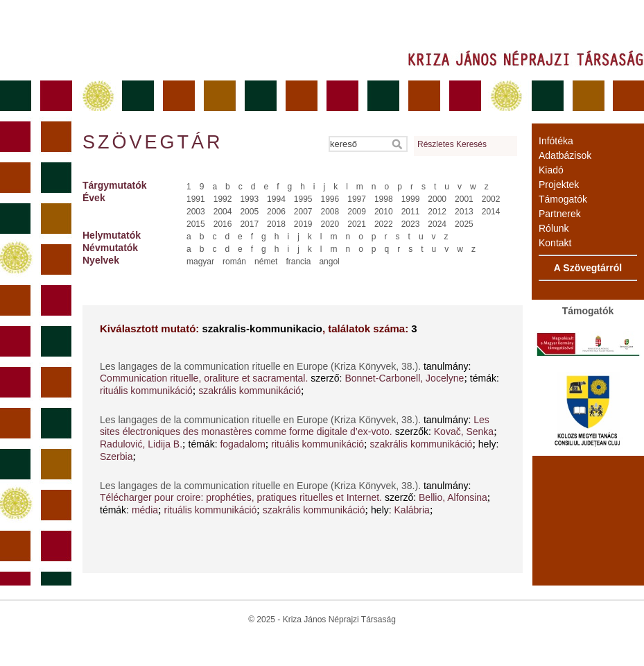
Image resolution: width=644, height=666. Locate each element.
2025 (464, 224)
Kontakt (555, 243)
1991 (196, 199)
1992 (223, 199)
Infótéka (556, 141)
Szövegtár (152, 142)
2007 (303, 212)
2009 (357, 212)
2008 (330, 212)
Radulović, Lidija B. (141, 444)
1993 (249, 199)
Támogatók (563, 199)
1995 (303, 199)
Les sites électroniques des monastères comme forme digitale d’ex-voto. (295, 426)
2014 (491, 212)
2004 (223, 212)
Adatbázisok (565, 155)
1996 (330, 199)
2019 (303, 224)
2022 (384, 224)
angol (329, 262)
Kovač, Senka (464, 432)
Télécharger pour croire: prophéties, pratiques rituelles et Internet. (241, 497)
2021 (357, 224)
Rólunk (554, 228)
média (145, 510)
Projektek (559, 185)
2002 (491, 199)
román (234, 262)
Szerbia (116, 456)
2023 (411, 224)
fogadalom (242, 444)
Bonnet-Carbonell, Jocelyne (404, 378)
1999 (411, 199)
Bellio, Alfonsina (453, 497)
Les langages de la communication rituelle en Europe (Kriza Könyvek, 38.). (262, 366)
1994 (276, 199)
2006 (276, 212)
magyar (200, 262)
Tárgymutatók (115, 185)
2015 (196, 224)
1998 (384, 199)
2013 (464, 212)
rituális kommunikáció (146, 391)
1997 (357, 199)
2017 (249, 224)
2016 (223, 224)
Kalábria (412, 510)
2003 (196, 212)
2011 (411, 212)
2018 (276, 224)
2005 (249, 212)
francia (298, 262)
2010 (384, 212)
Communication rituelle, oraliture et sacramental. (204, 378)
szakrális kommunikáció (250, 391)
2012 (437, 212)
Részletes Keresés (452, 144)
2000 (437, 199)
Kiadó (551, 170)
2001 (464, 199)
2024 (437, 224)
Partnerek (560, 214)
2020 (330, 224)
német (266, 262)
